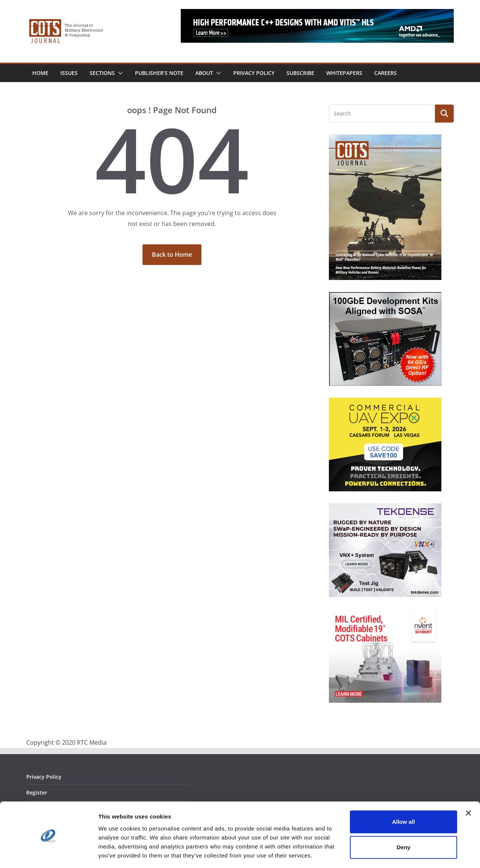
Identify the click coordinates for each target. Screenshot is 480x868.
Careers (385, 73)
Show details (116, 853)
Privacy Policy (254, 73)
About (204, 73)
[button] (119, 73)
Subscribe (300, 73)
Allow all (403, 799)
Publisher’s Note (159, 73)
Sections (102, 73)
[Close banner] (468, 790)
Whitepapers (344, 73)
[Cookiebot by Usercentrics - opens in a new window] (49, 853)
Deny (404, 824)
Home (40, 73)
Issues (69, 73)
